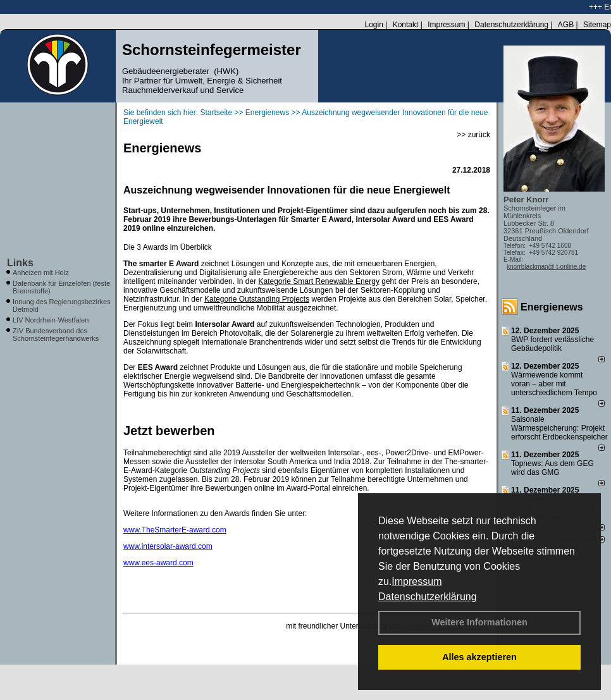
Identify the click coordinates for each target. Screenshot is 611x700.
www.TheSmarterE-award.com (175, 530)
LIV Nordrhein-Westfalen (51, 320)
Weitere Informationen (479, 622)
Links (20, 263)
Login (373, 25)
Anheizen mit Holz (41, 273)
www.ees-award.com (158, 563)
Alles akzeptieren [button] (479, 657)
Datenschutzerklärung (428, 597)
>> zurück (473, 135)
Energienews (552, 307)
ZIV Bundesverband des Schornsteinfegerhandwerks (56, 335)
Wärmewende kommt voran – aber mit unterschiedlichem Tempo (554, 384)
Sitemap (597, 25)
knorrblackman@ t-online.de (546, 267)
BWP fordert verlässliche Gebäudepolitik (552, 344)
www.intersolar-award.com (168, 546)
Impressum (417, 581)
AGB (566, 25)
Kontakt (406, 25)
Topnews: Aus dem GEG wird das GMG (552, 468)
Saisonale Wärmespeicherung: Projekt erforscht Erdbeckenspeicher (559, 428)
